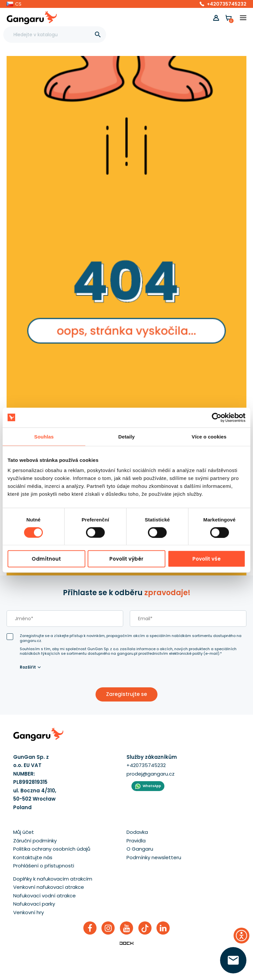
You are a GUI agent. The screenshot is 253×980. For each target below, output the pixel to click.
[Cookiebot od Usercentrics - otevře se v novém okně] (217, 417)
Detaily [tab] (126, 436)
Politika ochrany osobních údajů (52, 849)
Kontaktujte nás (33, 857)
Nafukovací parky (34, 904)
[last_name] (65, 619)
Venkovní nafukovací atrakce (49, 887)
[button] (14, 4)
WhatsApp (152, 786)
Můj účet (24, 832)
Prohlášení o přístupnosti (44, 866)
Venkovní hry (28, 912)
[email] (188, 619)
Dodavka (137, 832)
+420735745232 (227, 4)
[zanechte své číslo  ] (233, 960)
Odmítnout (46, 559)
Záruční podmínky (35, 841)
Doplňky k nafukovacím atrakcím (53, 879)
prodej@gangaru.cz (151, 774)
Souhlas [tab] (44, 436)
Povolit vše (207, 559)
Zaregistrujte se (126, 694)
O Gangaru (140, 849)
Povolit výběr (126, 559)
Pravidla (136, 841)
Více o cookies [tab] (209, 436)
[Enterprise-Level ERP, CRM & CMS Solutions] (126, 943)
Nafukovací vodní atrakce (44, 896)
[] (98, 35)
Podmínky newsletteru (154, 857)
